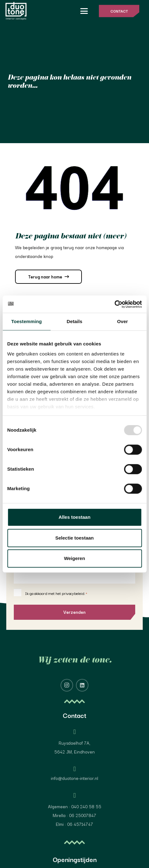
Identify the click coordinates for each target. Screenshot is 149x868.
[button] (84, 11)
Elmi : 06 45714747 (74, 824)
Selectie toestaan (74, 538)
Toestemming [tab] (27, 321)
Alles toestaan (75, 517)
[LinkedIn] (82, 685)
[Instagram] (67, 685)
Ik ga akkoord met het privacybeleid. (56, 593)
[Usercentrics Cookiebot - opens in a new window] (114, 304)
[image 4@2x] (16, 11)
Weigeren (74, 558)
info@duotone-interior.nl (74, 778)
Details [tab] (75, 321)
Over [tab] (122, 321)
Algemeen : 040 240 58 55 (75, 806)
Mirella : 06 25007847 (74, 815)
